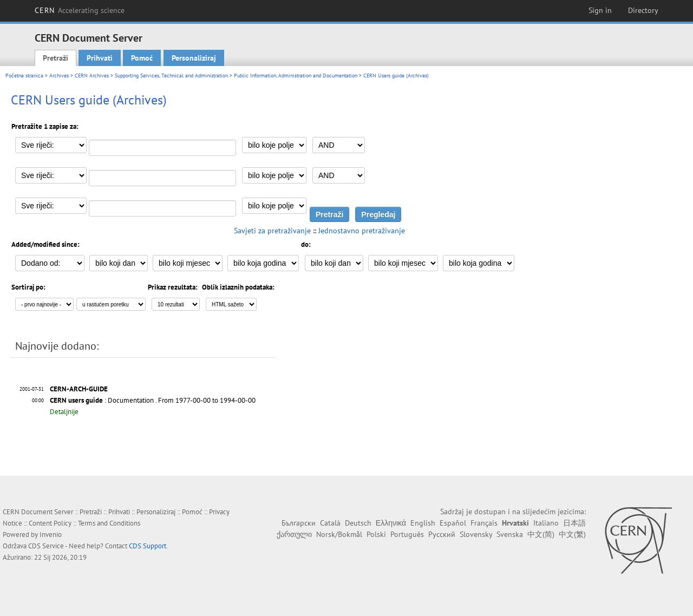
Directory (643, 10)
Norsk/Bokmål (339, 534)
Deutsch (358, 523)
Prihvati (100, 58)
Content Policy (50, 523)
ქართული (294, 534)
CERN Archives (92, 76)
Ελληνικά (391, 523)
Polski (376, 534)
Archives (59, 76)
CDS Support (148, 546)
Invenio (51, 535)
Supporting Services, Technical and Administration (171, 76)
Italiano (546, 523)
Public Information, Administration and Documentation (296, 76)
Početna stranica (24, 76)
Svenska (510, 534)
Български (299, 523)
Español (453, 523)
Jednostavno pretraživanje (362, 231)
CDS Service (46, 546)
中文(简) (541, 534)
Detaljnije (64, 412)
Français (484, 523)
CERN (80, 10)
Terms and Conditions (109, 523)
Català (330, 523)
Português (407, 534)
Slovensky (476, 534)
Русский (442, 534)
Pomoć (142, 58)
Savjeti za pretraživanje (272, 231)
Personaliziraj (194, 58)
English (423, 523)
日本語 (574, 523)
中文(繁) (572, 534)
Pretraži (55, 58)
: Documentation (102, 400)
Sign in (600, 10)
